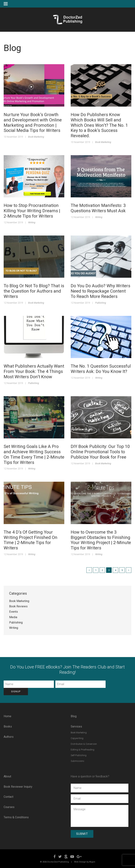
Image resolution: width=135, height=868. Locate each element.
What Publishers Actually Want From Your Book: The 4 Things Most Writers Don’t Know (34, 371)
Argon (92, 861)
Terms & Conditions (16, 817)
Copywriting (77, 738)
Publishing (101, 303)
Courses (9, 806)
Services (76, 726)
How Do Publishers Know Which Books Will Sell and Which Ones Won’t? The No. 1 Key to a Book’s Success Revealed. (99, 125)
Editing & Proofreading (82, 749)
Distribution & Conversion (84, 743)
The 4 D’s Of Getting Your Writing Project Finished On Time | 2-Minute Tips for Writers (31, 540)
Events (14, 612)
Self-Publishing (79, 755)
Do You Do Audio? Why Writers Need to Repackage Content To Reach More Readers (100, 291)
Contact (8, 796)
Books (8, 726)
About (7, 776)
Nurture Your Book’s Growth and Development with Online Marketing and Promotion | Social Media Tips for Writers (33, 123)
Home (7, 716)
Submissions (77, 760)
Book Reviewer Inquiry (18, 786)
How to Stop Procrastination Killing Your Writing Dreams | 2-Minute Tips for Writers (32, 211)
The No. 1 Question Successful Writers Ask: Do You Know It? (101, 369)
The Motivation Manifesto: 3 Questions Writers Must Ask (98, 208)
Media (13, 617)
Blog (74, 716)
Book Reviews (18, 606)
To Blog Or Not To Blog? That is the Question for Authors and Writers (34, 291)
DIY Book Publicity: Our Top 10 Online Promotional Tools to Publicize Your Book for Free (100, 452)
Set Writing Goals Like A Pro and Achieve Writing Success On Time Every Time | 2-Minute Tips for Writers (34, 454)
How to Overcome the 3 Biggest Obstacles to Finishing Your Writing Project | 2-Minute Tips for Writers (101, 540)
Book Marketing (36, 137)
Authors (9, 736)
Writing (32, 222)
